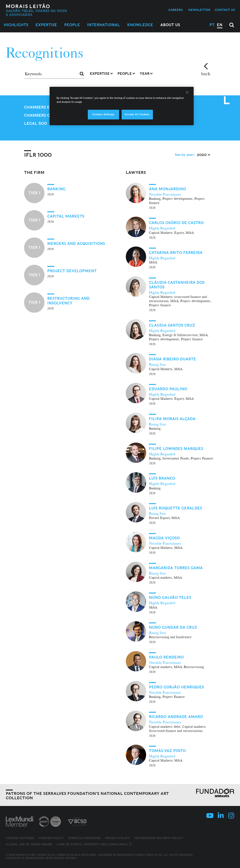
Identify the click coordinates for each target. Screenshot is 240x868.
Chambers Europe (44, 107)
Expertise (46, 25)
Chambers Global (44, 115)
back (206, 74)
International (104, 25)
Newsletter (199, 10)
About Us (170, 25)
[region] (122, 106)
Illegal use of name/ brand (29, 844)
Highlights (16, 25)
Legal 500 (36, 123)
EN (220, 25)
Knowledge (140, 25)
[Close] (187, 92)
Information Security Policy (159, 838)
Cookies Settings (20, 838)
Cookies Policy (51, 838)
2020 (204, 155)
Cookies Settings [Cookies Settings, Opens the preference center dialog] (103, 114)
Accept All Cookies (137, 114)
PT (212, 25)
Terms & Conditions (84, 838)
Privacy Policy (118, 838)
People (72, 25)
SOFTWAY (71, 858)
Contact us (225, 10)
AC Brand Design (33, 858)
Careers (176, 10)
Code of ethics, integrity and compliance (94, 844)
